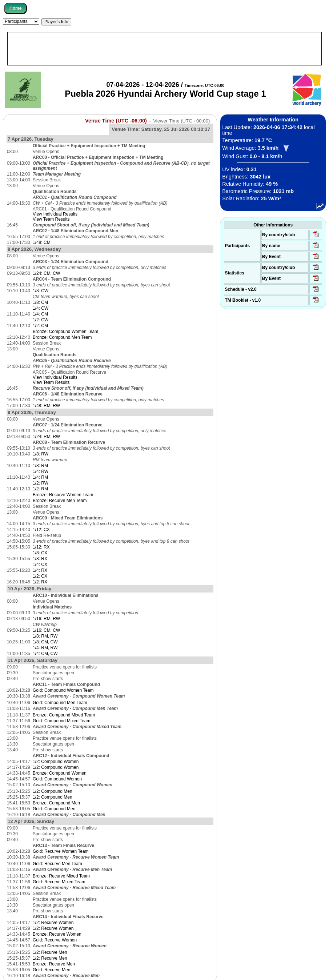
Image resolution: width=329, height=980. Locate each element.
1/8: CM (40, 302)
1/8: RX (40, 559)
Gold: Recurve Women (55, 940)
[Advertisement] (164, 49)
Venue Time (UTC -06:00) (116, 121)
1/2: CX (40, 576)
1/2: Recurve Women (53, 923)
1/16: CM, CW (46, 630)
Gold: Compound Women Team (63, 690)
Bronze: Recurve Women (57, 934)
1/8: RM (40, 466)
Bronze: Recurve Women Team (63, 495)
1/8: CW (41, 291)
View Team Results (51, 219)
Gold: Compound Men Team (60, 703)
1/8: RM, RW (45, 636)
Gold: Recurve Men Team (57, 864)
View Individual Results (55, 214)
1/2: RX (40, 582)
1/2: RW (41, 483)
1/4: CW (41, 308)
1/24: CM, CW (46, 273)
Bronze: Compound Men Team (62, 337)
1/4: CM (40, 314)
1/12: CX (41, 530)
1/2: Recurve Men (50, 952)
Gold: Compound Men (54, 809)
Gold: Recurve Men (51, 970)
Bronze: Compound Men (56, 803)
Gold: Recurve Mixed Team (59, 882)
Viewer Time (181, 121)
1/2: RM (40, 489)
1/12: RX (41, 547)
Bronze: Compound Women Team (65, 332)
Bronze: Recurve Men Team (60, 501)
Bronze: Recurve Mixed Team (61, 876)
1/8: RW (41, 454)
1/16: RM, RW (46, 619)
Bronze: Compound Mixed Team (64, 715)
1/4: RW (41, 471)
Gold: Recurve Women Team (61, 851)
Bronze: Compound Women (60, 773)
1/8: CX (40, 553)
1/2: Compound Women (56, 762)
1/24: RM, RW (46, 437)
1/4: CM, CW (45, 654)
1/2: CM (40, 326)
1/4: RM (40, 477)
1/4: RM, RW (45, 648)
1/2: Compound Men (53, 791)
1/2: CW (41, 320)
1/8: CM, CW (45, 642)
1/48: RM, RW (46, 406)
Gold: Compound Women (57, 779)
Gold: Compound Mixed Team (62, 721)
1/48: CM (42, 242)
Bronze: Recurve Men (54, 964)
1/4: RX (40, 570)
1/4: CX (40, 565)
